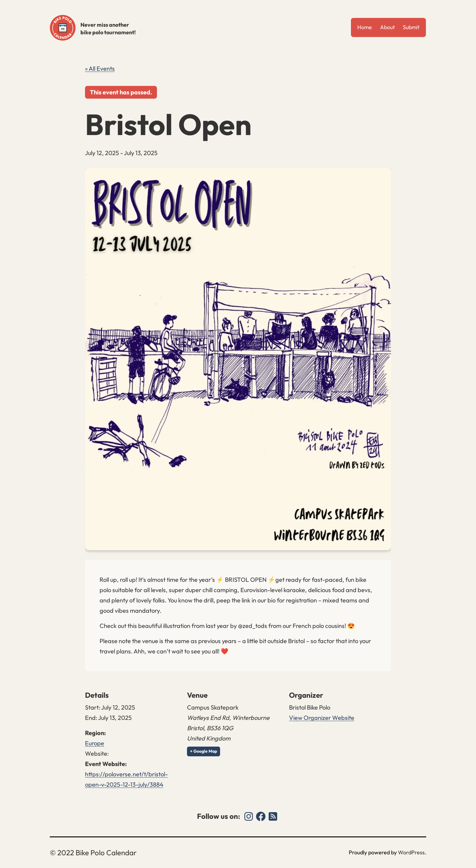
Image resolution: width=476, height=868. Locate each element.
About (388, 27)
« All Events (100, 68)
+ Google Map (204, 751)
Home (365, 27)
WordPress (411, 852)
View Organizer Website (322, 718)
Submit (411, 27)
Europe (95, 743)
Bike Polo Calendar (63, 28)
